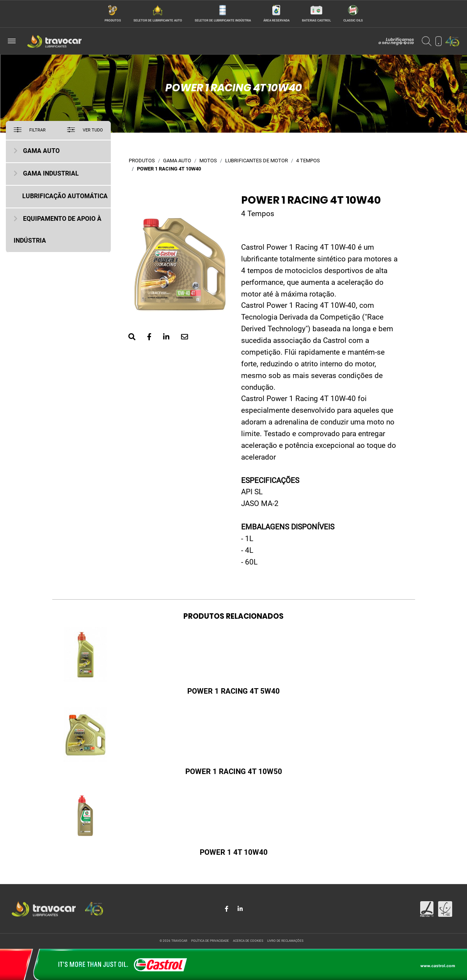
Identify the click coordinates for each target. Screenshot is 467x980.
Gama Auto (41, 151)
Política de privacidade (210, 941)
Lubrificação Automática (65, 197)
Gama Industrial (51, 174)
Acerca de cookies (248, 941)
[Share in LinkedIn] (240, 909)
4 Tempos (308, 161)
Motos (208, 161)
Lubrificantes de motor (257, 161)
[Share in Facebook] (227, 909)
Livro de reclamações (285, 941)
